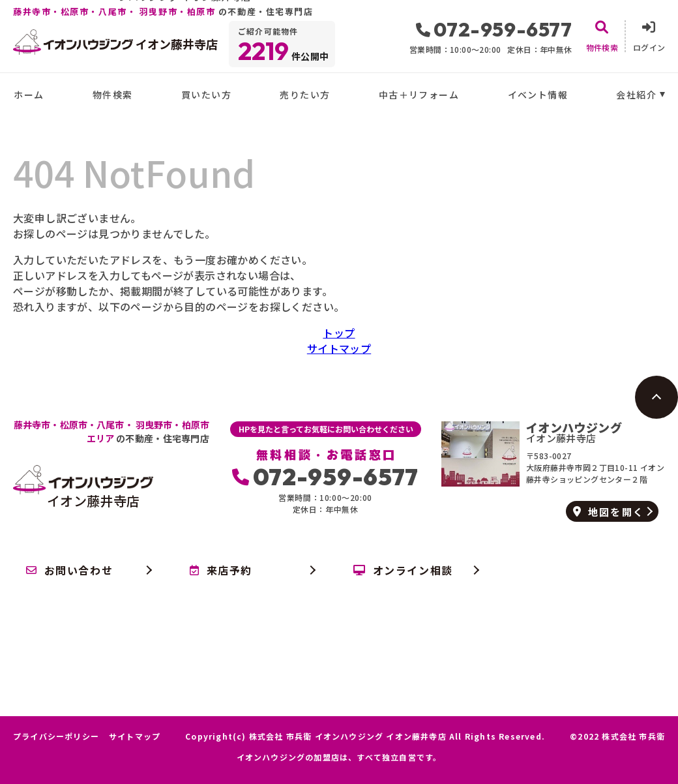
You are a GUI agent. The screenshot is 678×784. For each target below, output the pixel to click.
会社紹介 (636, 95)
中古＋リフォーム (419, 95)
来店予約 (221, 570)
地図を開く (609, 512)
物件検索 (113, 95)
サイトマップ (339, 348)
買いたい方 (206, 95)
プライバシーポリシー (56, 736)
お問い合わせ (69, 570)
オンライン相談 (403, 570)
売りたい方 (305, 95)
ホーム (29, 95)
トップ (339, 333)
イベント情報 (538, 95)
